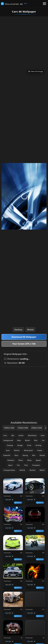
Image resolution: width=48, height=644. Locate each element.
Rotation (11, 460)
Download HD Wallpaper (24, 337)
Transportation (9, 470)
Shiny (29, 460)
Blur (36, 440)
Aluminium (32, 435)
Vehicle (22, 470)
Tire (18, 465)
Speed (38, 460)
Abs (13, 435)
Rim (34, 455)
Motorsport (28, 450)
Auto (43, 435)
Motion (17, 450)
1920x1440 (23, 428)
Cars (5, 435)
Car (43, 440)
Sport (10, 465)
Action (21, 435)
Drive (29, 445)
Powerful (7, 455)
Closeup (10, 445)
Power (40, 450)
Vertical (32, 470)
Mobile (30, 330)
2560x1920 (36, 428)
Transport (36, 465)
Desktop (18, 330)
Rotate (42, 455)
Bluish (28, 440)
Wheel (42, 470)
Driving (38, 445)
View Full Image (36, 71)
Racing (25, 455)
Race (16, 455)
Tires (26, 465)
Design (20, 445)
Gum (8, 450)
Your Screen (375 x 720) (24, 344)
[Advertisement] (24, 41)
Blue (19, 440)
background (8, 440)
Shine (21, 460)
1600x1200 (9, 428)
